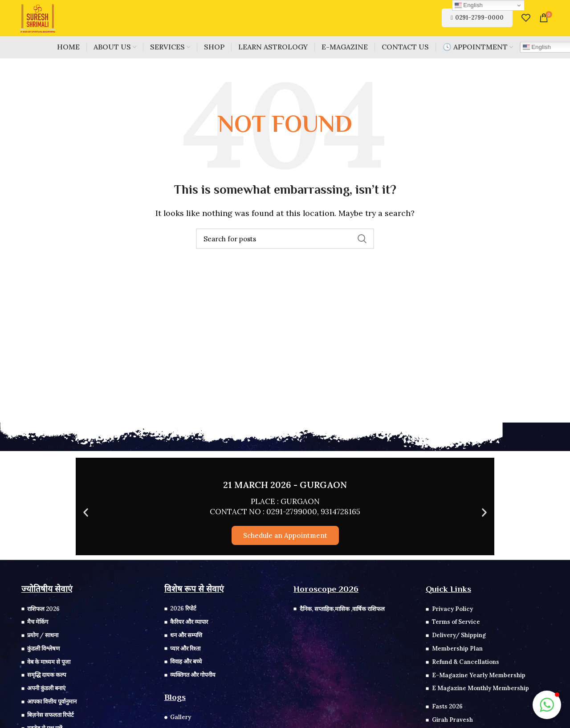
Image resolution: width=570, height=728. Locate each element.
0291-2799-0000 (477, 18)
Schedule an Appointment (285, 535)
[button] (86, 513)
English (469, 5)
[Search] (285, 239)
